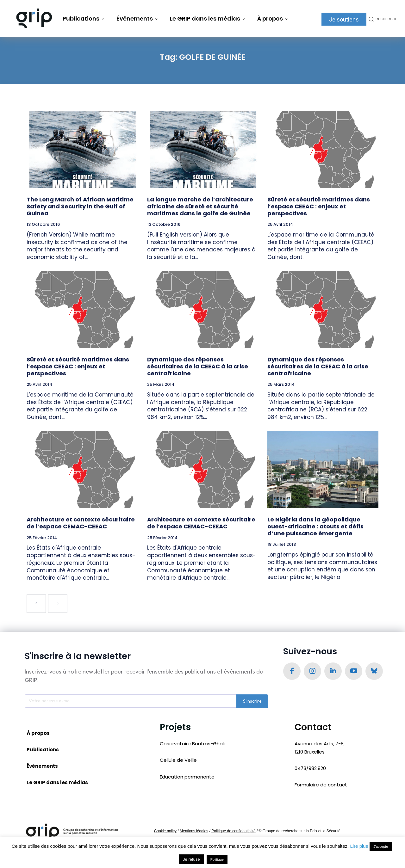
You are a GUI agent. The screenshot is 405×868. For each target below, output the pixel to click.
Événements (42, 767)
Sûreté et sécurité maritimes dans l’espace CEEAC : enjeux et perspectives (319, 206)
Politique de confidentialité (233, 832)
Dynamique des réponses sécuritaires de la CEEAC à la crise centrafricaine (198, 366)
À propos (38, 734)
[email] (131, 702)
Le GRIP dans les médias (57, 783)
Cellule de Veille (178, 760)
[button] (382, 19)
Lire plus (359, 846)
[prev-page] (36, 604)
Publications (43, 750)
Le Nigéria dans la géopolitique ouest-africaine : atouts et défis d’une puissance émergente (315, 526)
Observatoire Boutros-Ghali (192, 744)
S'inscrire (252, 702)
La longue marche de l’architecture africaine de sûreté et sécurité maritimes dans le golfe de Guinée (200, 206)
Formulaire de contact (321, 785)
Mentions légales (194, 832)
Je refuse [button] (191, 859)
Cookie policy (165, 832)
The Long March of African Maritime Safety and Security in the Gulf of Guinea (80, 206)
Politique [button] (217, 859)
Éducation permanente (187, 777)
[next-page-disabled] (58, 604)
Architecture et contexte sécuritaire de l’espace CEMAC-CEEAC (81, 523)
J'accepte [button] (381, 846)
